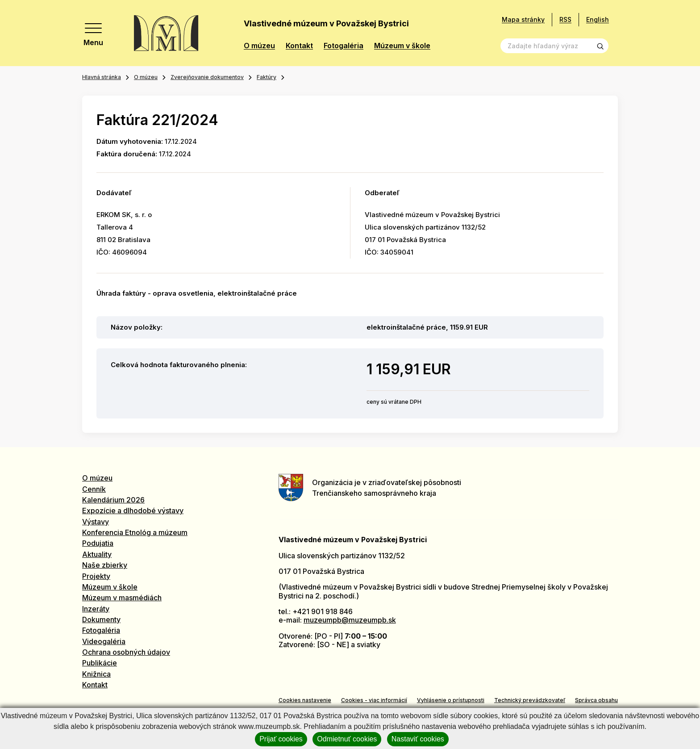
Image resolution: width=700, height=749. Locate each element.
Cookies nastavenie (305, 700)
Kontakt (299, 46)
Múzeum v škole (402, 46)
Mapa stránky (523, 20)
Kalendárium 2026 (113, 500)
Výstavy (96, 522)
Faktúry (267, 77)
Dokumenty (101, 619)
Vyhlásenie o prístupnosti (451, 700)
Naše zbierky (105, 565)
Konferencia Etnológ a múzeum (135, 532)
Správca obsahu (596, 700)
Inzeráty (96, 609)
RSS (565, 19)
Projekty (96, 576)
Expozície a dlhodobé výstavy (133, 510)
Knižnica (96, 674)
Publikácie (100, 663)
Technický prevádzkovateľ (530, 700)
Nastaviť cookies (418, 739)
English (598, 19)
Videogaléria (104, 641)
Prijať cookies (281, 739)
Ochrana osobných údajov (126, 652)
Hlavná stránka (102, 77)
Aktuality (97, 554)
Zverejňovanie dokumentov (207, 77)
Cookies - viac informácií (374, 700)
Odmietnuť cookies (347, 739)
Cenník (94, 489)
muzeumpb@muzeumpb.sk (350, 620)
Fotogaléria (344, 46)
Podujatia (98, 543)
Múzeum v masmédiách (122, 598)
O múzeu (259, 46)
